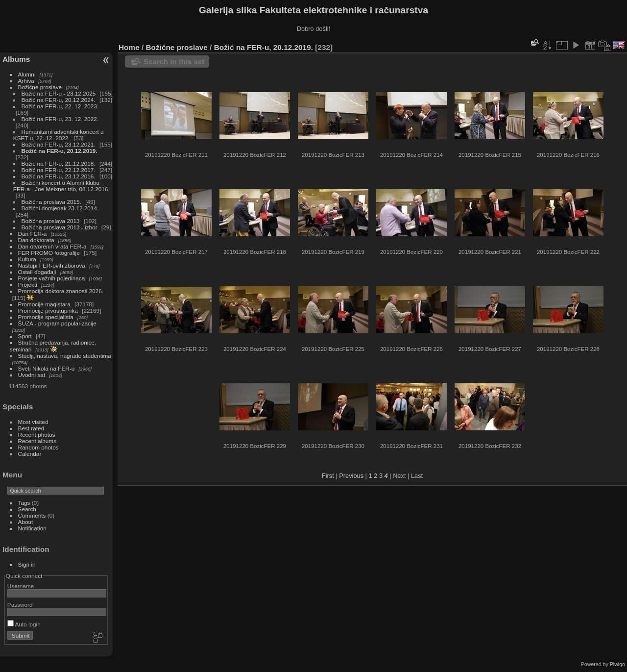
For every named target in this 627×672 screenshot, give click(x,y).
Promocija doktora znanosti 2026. (61, 291)
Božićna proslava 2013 (51, 221)
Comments (32, 515)
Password (20, 605)
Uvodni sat (32, 375)
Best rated (31, 428)
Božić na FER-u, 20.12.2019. (60, 151)
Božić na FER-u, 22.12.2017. (59, 170)
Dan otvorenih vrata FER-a (52, 246)
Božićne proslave (40, 87)
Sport (25, 336)
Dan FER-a (33, 234)
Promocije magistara (44, 304)
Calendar (30, 454)
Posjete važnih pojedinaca (52, 278)
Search (27, 509)
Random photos (38, 447)
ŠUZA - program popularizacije (57, 323)
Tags (24, 503)
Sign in (27, 564)
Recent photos (37, 435)
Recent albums (37, 441)
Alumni (27, 74)
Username (21, 586)
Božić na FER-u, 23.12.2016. (59, 176)
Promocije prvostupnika (48, 311)
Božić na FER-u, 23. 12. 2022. (60, 119)
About (26, 522)
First (328, 476)
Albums (16, 59)
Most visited (33, 422)
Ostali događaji (37, 272)
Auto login (24, 624)
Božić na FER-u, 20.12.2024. (59, 100)
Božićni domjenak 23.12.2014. (60, 208)
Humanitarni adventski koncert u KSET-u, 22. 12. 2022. (59, 135)
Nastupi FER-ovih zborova (52, 265)
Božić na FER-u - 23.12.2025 (59, 93)
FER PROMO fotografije (49, 253)
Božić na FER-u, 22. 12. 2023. (60, 106)
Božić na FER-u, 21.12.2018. (59, 163)
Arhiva (26, 81)
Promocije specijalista (46, 317)
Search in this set (174, 62)
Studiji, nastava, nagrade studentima (65, 356)
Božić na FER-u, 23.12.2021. (59, 144)
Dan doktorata (36, 240)
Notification (32, 528)
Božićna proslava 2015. (51, 202)
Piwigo (617, 664)
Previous (351, 476)
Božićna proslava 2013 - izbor (60, 227)
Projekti (28, 285)
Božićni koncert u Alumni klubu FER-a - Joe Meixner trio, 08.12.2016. (61, 186)
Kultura (27, 259)
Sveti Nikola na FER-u (47, 368)
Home (129, 47)
